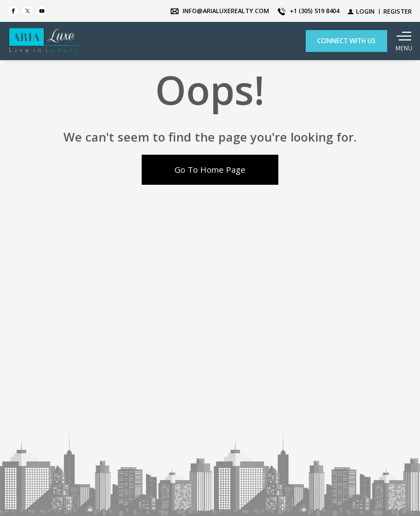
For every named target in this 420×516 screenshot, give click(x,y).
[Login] (361, 11)
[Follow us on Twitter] (27, 11)
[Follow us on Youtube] (42, 11)
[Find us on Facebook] (13, 11)
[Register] (398, 11)
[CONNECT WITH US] (346, 41)
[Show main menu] (404, 41)
